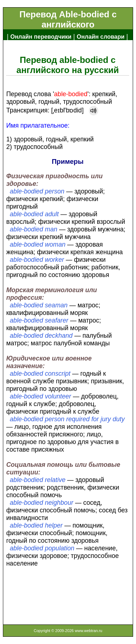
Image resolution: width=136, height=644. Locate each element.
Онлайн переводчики (41, 37)
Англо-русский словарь (41, 48)
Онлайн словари (101, 37)
